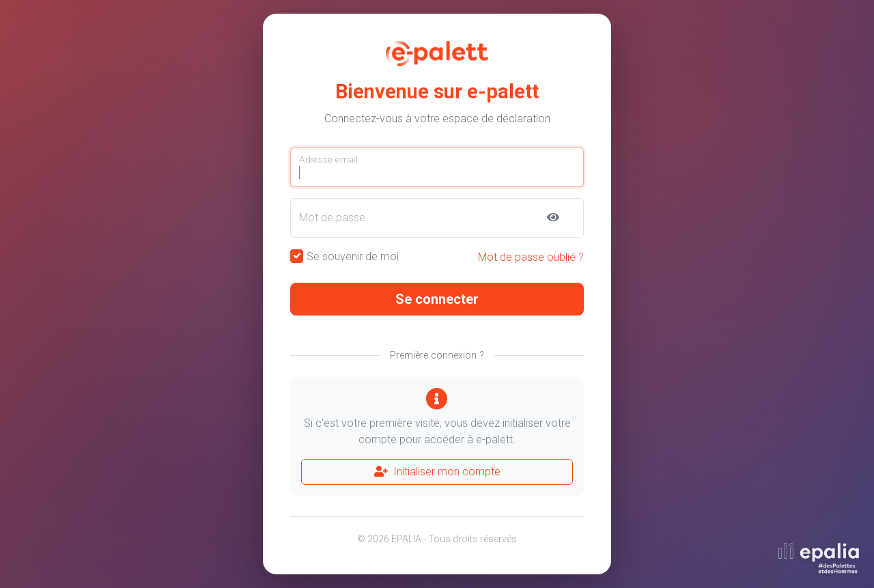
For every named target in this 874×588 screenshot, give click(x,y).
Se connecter (437, 299)
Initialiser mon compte (437, 472)
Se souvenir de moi (353, 256)
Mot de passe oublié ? (531, 257)
